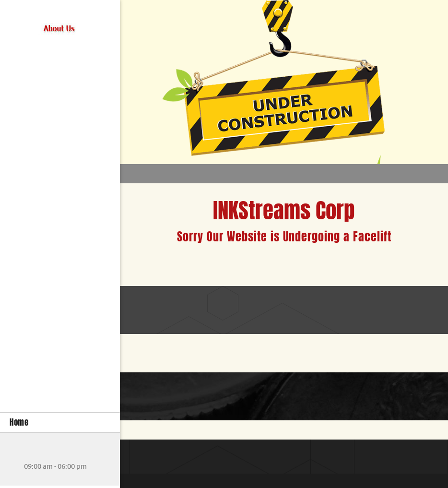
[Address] (46, 452)
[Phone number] (17, 452)
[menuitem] (60, 423)
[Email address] (31, 452)
